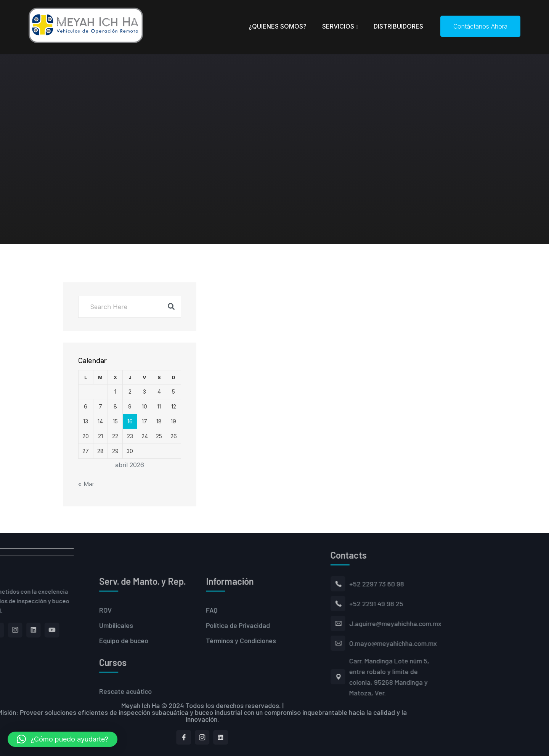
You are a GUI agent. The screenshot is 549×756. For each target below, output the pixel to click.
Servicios (338, 26)
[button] (63, 739)
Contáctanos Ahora (480, 26)
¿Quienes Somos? (278, 26)
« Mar (86, 484)
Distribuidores (398, 26)
